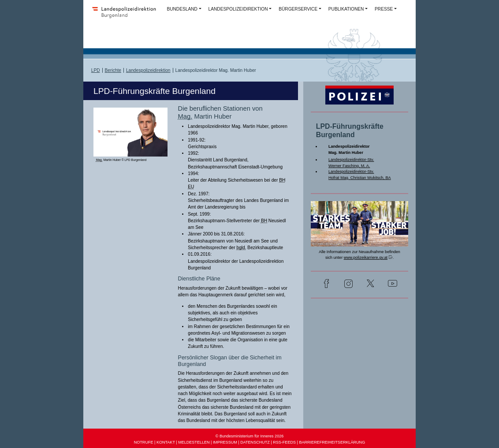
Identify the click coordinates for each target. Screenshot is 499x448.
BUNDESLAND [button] (182, 9)
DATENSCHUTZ (255, 442)
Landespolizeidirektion (148, 70)
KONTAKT (166, 442)
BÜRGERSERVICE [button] (298, 9)
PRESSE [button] (384, 9)
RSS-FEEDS (284, 442)
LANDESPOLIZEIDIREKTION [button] (238, 9)
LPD (96, 70)
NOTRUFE (144, 442)
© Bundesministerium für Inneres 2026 (250, 436)
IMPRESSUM (225, 442)
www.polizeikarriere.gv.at (366, 258)
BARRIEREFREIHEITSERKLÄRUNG (332, 442)
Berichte (113, 70)
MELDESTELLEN (194, 442)
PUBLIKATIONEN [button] (346, 9)
